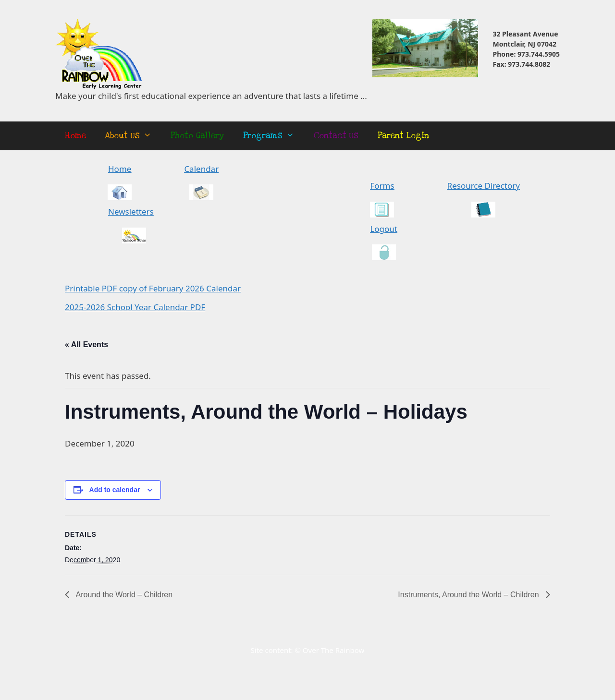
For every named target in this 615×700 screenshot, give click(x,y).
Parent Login (403, 136)
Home (75, 136)
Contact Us (336, 136)
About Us (133, 136)
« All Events (86, 344)
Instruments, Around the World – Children (469, 595)
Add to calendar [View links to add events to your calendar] (115, 490)
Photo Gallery (197, 136)
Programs (273, 136)
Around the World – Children (123, 595)
